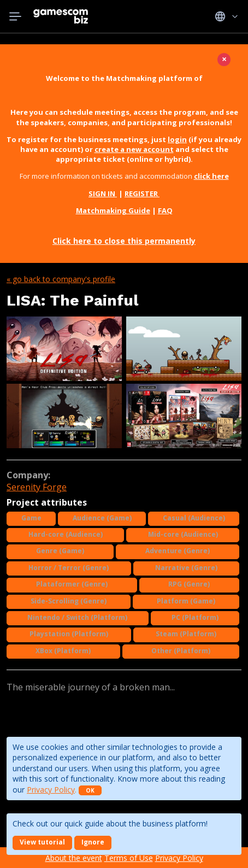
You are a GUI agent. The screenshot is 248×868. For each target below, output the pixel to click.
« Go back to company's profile (61, 279)
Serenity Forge (37, 487)
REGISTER (142, 193)
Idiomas (226, 16)
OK (90, 790)
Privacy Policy (51, 790)
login (177, 139)
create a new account (134, 149)
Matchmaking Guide (113, 210)
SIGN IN (103, 193)
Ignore (93, 842)
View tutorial (42, 842)
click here (211, 176)
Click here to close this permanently (124, 241)
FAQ (165, 210)
